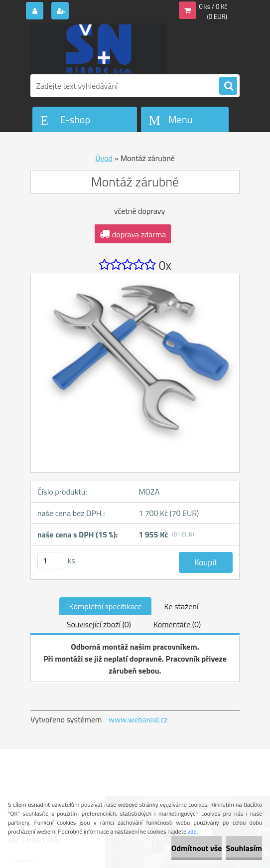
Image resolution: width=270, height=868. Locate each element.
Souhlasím (244, 848)
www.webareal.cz (138, 719)
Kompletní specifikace (106, 606)
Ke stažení (181, 606)
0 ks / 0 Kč (213, 6)
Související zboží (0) (99, 624)
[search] (228, 86)
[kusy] (50, 561)
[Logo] (99, 48)
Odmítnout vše (197, 848)
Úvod (104, 158)
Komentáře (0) (177, 624)
